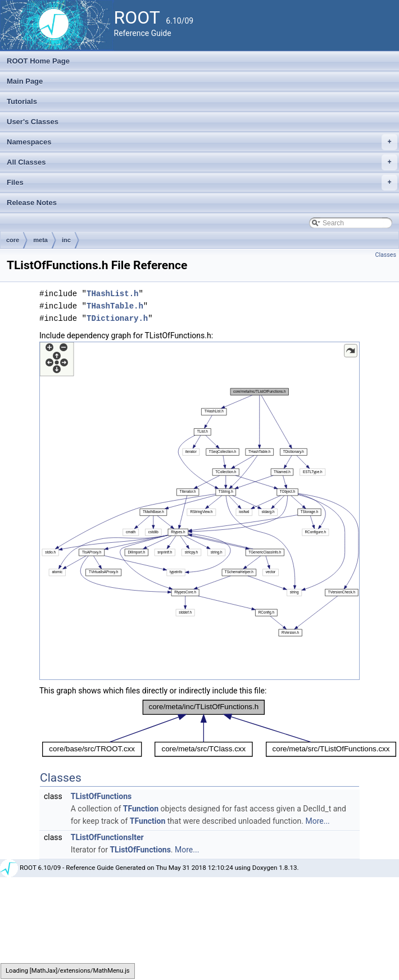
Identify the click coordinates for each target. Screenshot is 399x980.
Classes (386, 255)
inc (66, 240)
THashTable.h (115, 306)
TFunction (141, 809)
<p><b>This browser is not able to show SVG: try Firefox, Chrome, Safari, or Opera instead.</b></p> (199, 511)
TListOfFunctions (101, 796)
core (13, 240)
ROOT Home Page (38, 61)
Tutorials (22, 101)
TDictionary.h (117, 318)
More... (317, 821)
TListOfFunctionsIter (107, 837)
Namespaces (202, 142)
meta (40, 240)
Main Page (25, 81)
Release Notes (32, 203)
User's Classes (33, 122)
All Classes (202, 162)
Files (202, 183)
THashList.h (112, 294)
